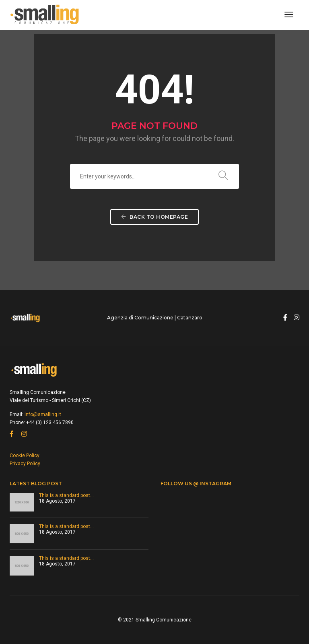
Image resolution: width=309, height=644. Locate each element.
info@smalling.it (43, 414)
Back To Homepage (154, 217)
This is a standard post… (66, 495)
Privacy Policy (25, 464)
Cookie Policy (25, 456)
